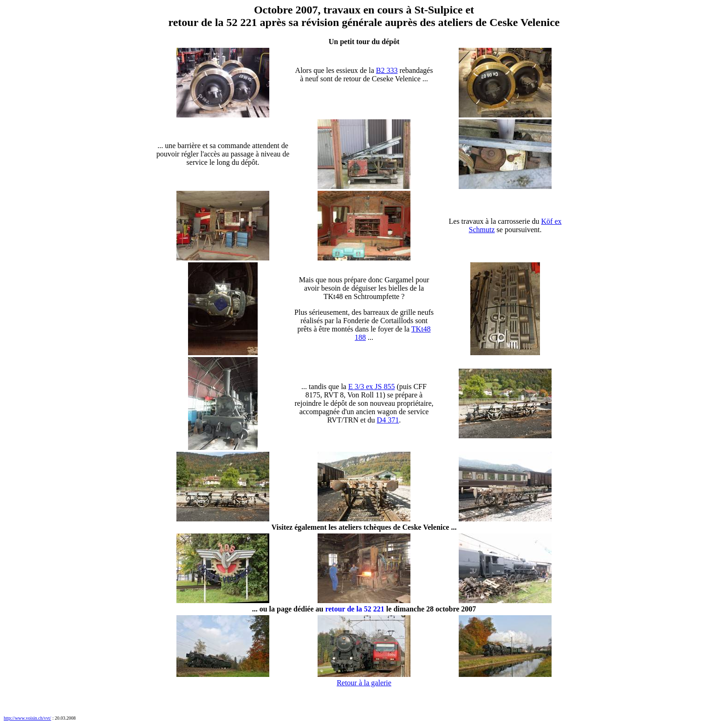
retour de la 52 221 (354, 609)
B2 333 (387, 70)
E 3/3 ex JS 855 (371, 387)
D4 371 (388, 420)
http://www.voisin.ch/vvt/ (27, 718)
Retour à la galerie (364, 683)
